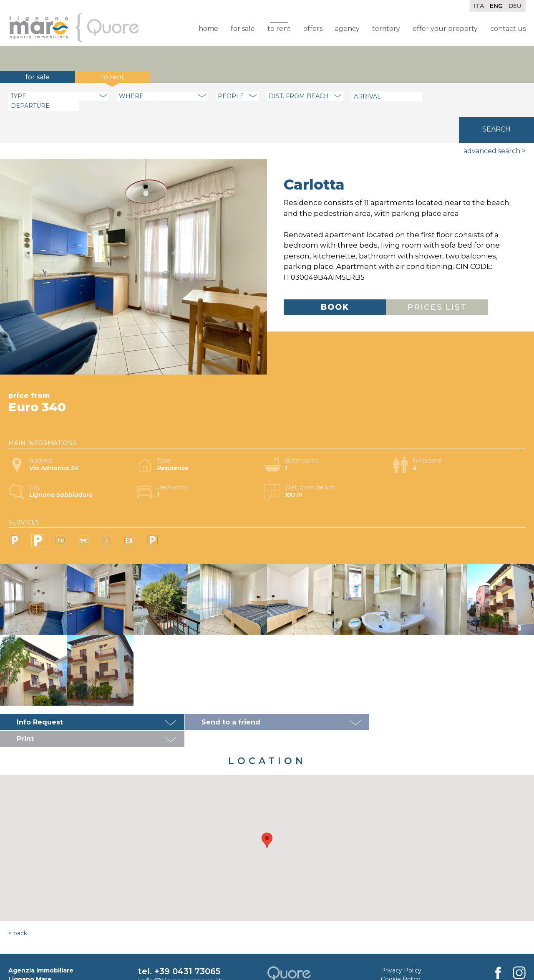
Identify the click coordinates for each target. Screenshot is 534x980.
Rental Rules (399, 954)
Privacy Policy (401, 928)
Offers (313, 29)
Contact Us (508, 29)
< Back (18, 891)
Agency (347, 29)
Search (496, 95)
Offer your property (445, 29)
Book (335, 281)
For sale (243, 29)
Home (208, 29)
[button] (267, 798)
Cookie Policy (400, 937)
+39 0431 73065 (187, 929)
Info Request (40, 696)
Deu (515, 6)
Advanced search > (495, 125)
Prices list (437, 281)
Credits (391, 945)
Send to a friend (224, 696)
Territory (386, 29)
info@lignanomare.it (180, 939)
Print (381, 696)
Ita (479, 6)
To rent (279, 29)
